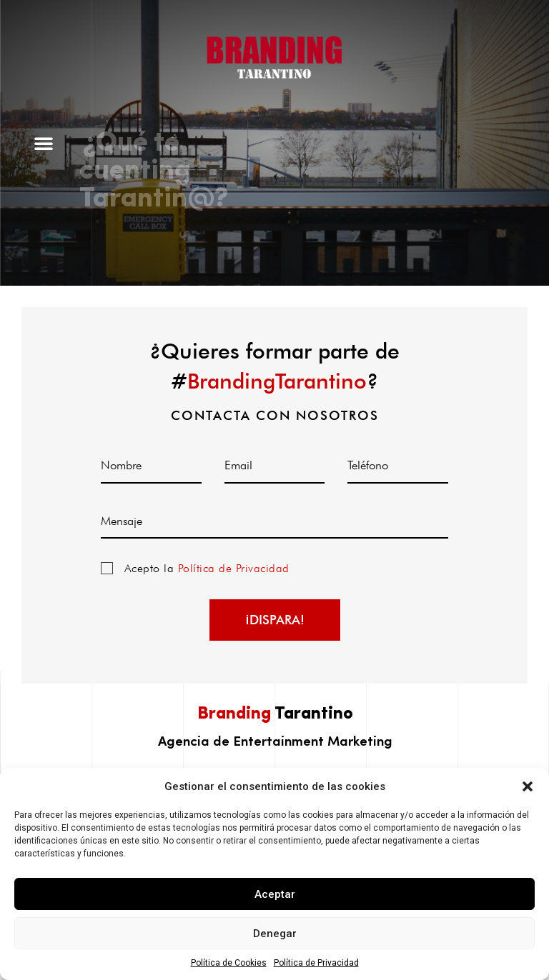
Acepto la (207, 568)
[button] (528, 786)
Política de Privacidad (316, 963)
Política (100, 568)
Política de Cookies (229, 963)
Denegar (275, 934)
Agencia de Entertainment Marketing (275, 740)
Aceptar (275, 894)
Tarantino (275, 714)
